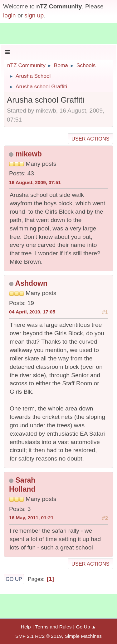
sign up (34, 15)
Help (26, 627)
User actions (90, 139)
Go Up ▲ (86, 627)
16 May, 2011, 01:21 (31, 518)
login (10, 15)
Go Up (14, 579)
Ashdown (32, 283)
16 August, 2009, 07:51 (35, 182)
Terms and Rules (54, 627)
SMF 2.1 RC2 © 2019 (39, 636)
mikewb (28, 154)
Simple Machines (83, 636)
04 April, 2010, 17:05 (32, 312)
